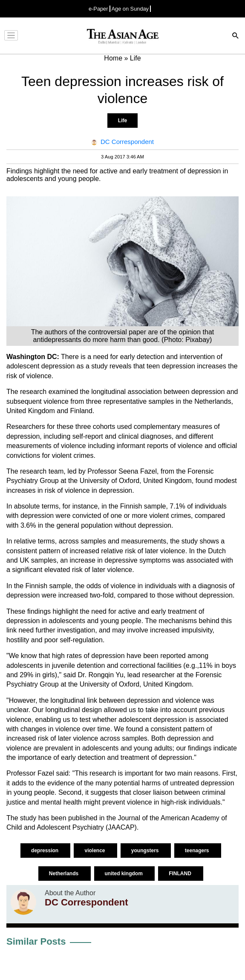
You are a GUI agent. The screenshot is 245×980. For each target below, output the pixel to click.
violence (95, 851)
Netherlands (65, 874)
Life (122, 121)
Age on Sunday (130, 9)
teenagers (198, 851)
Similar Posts (36, 941)
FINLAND (181, 874)
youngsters (146, 851)
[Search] (236, 36)
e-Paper (98, 9)
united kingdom (125, 874)
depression (45, 851)
